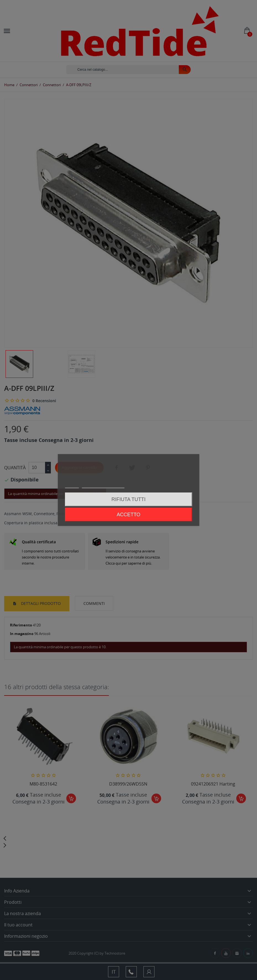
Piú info (72, 485)
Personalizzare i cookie (103, 485)
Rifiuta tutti (128, 499)
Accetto (128, 515)
